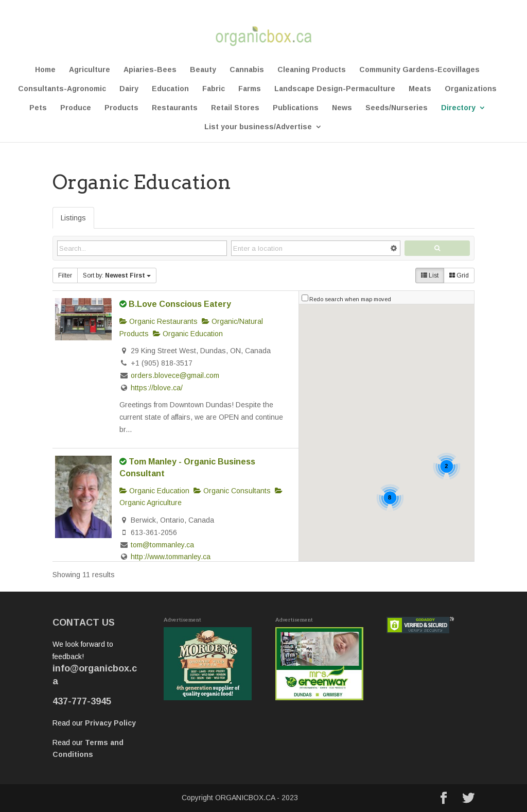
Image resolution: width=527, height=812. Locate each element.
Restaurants (175, 108)
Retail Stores (235, 108)
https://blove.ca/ (157, 388)
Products (121, 108)
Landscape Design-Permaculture (335, 89)
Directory (458, 108)
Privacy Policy (110, 723)
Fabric (214, 89)
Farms (250, 89)
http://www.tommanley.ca (171, 557)
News (342, 108)
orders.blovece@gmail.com (175, 375)
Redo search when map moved (350, 299)
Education (170, 89)
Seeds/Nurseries (397, 108)
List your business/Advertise (258, 127)
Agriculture (90, 70)
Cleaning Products (312, 70)
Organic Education (188, 334)
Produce (76, 108)
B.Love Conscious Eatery (180, 304)
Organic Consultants (232, 491)
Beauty (203, 70)
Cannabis (247, 70)
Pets (38, 108)
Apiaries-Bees (150, 70)
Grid (459, 275)
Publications (296, 108)
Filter (65, 275)
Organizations (471, 89)
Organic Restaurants (159, 321)
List (430, 275)
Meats (420, 89)
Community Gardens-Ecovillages (419, 70)
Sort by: (117, 275)
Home (45, 70)
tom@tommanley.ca (162, 545)
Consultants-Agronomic (62, 89)
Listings (73, 218)
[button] (326, 349)
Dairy (129, 89)
